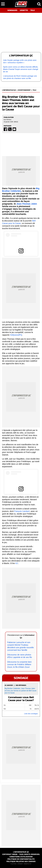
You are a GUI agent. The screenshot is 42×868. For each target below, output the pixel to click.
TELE (32, 10)
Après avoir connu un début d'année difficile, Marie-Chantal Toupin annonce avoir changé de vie (21, 69)
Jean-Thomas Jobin (27, 204)
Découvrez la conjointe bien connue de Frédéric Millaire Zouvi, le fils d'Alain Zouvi (19, 664)
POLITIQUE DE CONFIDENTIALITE (21, 859)
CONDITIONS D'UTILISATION (21, 857)
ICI (17, 563)
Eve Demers (7, 120)
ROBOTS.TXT (28, 864)
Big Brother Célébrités (21, 190)
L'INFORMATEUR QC (9, 90)
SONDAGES (12, 10)
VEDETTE (24, 10)
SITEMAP (20, 864)
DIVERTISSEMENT (24, 90)
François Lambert (22, 511)
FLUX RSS (14, 864)
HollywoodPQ (16, 335)
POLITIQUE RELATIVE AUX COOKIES (21, 861)
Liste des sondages (31, 714)
